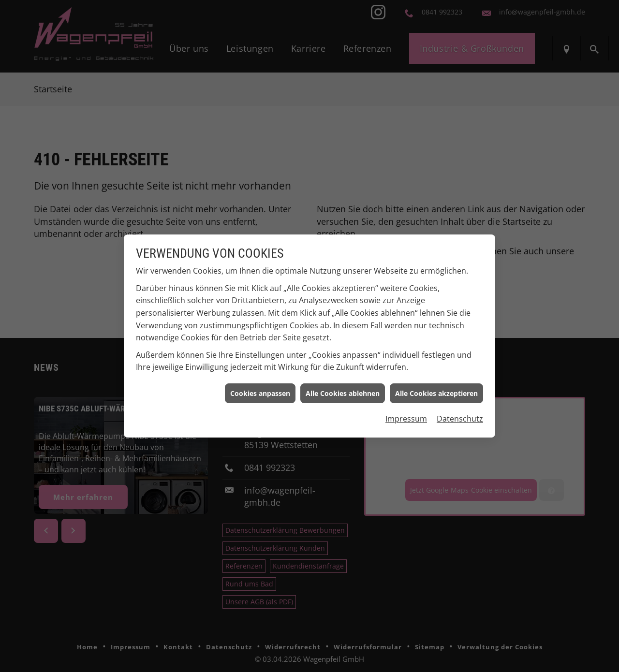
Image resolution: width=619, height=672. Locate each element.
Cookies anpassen (260, 389)
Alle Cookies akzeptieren (436, 389)
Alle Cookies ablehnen (343, 389)
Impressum (406, 415)
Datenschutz (460, 415)
